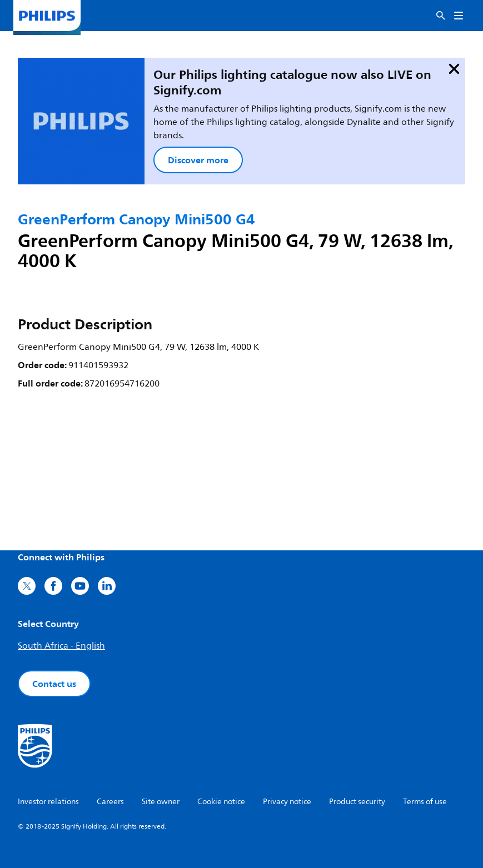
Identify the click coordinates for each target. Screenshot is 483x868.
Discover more (198, 160)
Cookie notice (221, 802)
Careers (110, 802)
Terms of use (425, 802)
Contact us (54, 684)
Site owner (161, 802)
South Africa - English (61, 646)
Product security (357, 802)
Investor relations (48, 802)
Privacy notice (287, 802)
